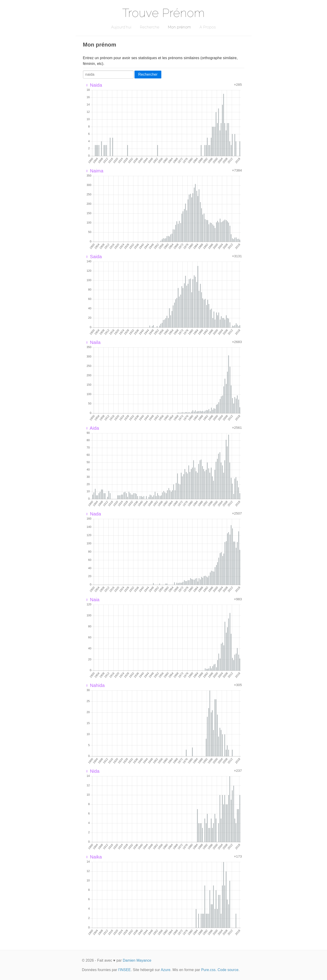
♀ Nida (92, 771)
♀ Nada (93, 514)
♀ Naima (94, 171)
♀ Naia (92, 600)
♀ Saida (94, 257)
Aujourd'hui (121, 27)
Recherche (150, 27)
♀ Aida (92, 428)
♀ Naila (93, 342)
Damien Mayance (137, 960)
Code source (228, 970)
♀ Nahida (95, 685)
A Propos (208, 27)
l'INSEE (125, 970)
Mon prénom (179, 27)
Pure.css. (209, 970)
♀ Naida (94, 85)
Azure (166, 970)
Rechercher (148, 74)
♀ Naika (94, 857)
